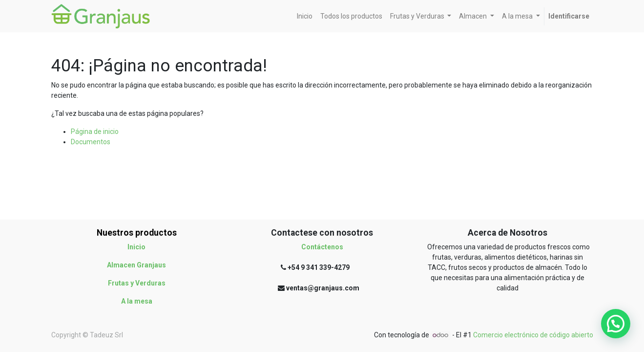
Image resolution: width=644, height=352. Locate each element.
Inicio (136, 247)
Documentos (91, 142)
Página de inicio (95, 132)
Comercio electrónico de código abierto (533, 335)
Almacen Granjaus (136, 265)
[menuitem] (305, 16)
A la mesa (137, 301)
